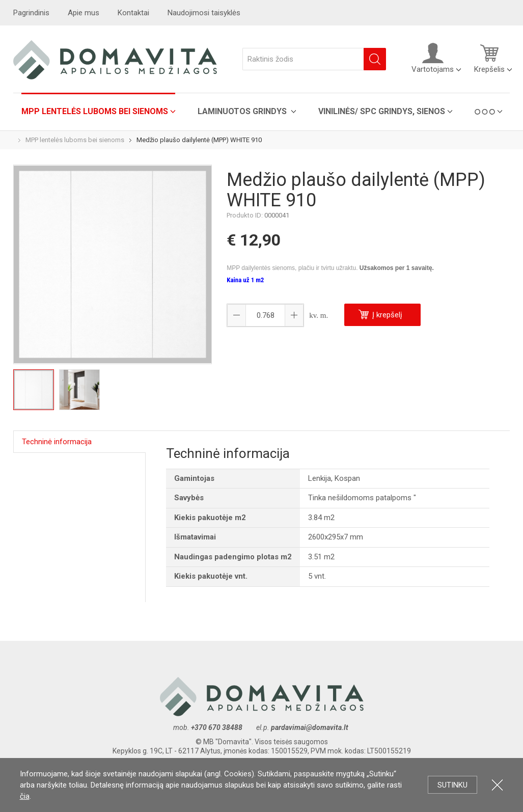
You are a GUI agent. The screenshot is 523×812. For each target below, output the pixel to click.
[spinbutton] (265, 315)
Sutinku (452, 785)
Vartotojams (433, 58)
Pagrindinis (31, 13)
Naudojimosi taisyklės (204, 13)
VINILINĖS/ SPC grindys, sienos (382, 111)
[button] (294, 315)
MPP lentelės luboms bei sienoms (95, 111)
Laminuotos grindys (243, 111)
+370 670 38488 (217, 727)
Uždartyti (497, 785)
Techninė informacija (57, 442)
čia (25, 796)
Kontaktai (133, 13)
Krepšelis (489, 58)
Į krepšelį (380, 314)
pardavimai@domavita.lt (310, 727)
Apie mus (84, 13)
